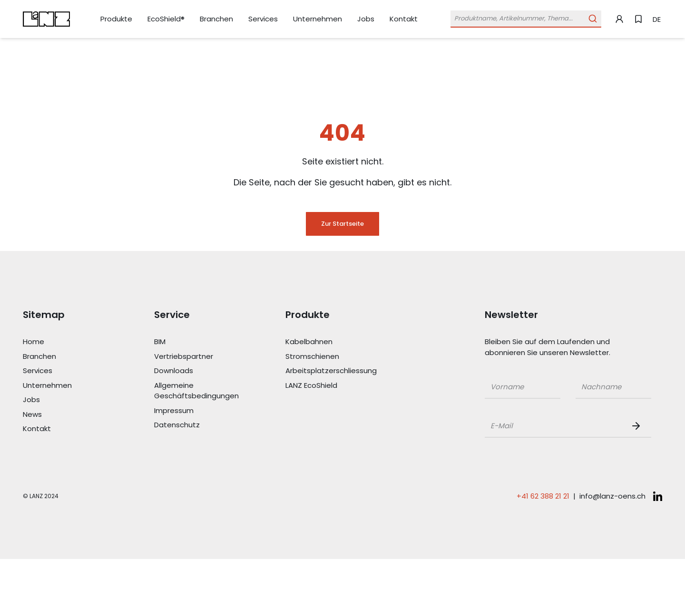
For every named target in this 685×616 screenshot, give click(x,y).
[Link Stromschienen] (328, 357)
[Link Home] (66, 342)
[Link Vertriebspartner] (197, 357)
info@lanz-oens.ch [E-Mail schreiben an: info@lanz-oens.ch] (612, 496)
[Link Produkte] (116, 19)
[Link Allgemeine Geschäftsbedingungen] (197, 391)
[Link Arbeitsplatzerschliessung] (328, 371)
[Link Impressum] (197, 411)
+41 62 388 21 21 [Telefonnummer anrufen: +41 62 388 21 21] (543, 496)
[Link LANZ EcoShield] (328, 386)
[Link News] (66, 415)
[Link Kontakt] (404, 19)
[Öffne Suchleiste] (526, 19)
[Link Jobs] (366, 19)
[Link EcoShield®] (166, 19)
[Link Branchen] (216, 19)
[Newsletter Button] (638, 426)
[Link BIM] (197, 342)
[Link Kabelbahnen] (328, 342)
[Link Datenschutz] (197, 425)
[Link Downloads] (197, 371)
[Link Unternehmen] (318, 19)
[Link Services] (263, 19)
